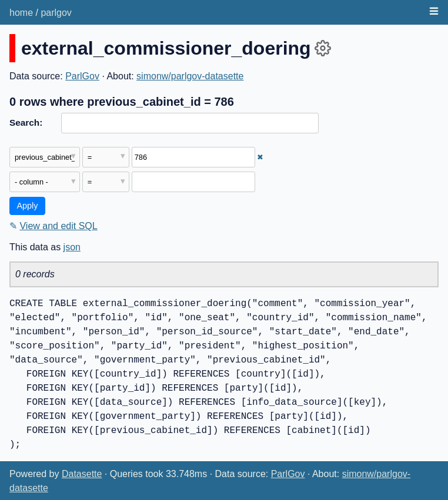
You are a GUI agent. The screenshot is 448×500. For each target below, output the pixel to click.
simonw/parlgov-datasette (190, 76)
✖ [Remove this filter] (260, 157)
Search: (26, 123)
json (72, 247)
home (21, 13)
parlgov (56, 13)
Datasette (82, 474)
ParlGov (82, 76)
